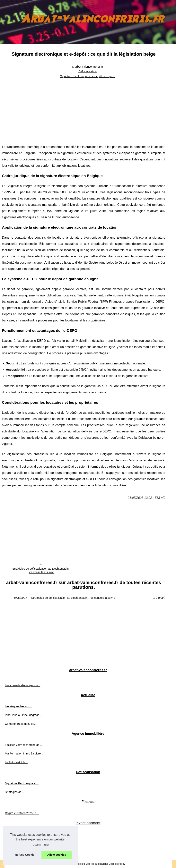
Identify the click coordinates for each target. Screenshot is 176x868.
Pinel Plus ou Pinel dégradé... (23, 715)
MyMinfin (82, 341)
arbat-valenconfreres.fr (89, 67)
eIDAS (47, 211)
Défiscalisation (88, 71)
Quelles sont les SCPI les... (22, 852)
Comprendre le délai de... (21, 724)
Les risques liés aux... (18, 706)
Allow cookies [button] (57, 855)
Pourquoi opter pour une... (21, 843)
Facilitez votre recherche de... (23, 745)
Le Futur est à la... (16, 762)
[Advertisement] (84, 109)
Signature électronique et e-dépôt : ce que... (87, 76)
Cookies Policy (117, 864)
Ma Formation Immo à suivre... (24, 753)
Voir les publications (97, 864)
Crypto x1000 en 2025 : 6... (22, 813)
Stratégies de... (14, 792)
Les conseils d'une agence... (23, 685)
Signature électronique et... (22, 783)
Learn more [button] (41, 845)
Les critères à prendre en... (22, 834)
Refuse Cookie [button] (25, 855)
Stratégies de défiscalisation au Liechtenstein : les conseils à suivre (41, 570)
